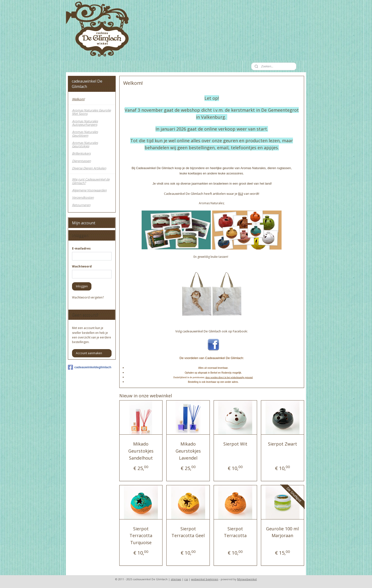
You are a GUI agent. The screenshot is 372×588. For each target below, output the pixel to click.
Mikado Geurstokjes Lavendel (188, 451)
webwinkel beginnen (205, 579)
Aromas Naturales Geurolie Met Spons (91, 112)
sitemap (176, 579)
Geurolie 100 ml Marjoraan (283, 532)
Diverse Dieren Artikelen (89, 168)
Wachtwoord (82, 266)
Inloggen (82, 286)
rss (186, 579)
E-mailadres (81, 248)
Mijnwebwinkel (247, 579)
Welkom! (78, 99)
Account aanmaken (89, 353)
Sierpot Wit (235, 444)
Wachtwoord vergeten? (88, 297)
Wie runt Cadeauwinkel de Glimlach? (91, 181)
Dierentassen (81, 161)
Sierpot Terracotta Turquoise (141, 536)
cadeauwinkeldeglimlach (90, 367)
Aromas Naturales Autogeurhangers (85, 123)
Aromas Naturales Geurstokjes (85, 144)
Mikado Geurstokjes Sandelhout (141, 451)
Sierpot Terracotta (235, 532)
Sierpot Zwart (283, 444)
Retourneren (81, 205)
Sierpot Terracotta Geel (188, 532)
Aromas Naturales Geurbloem (85, 133)
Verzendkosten (83, 197)
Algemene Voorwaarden (89, 190)
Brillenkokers (81, 153)
